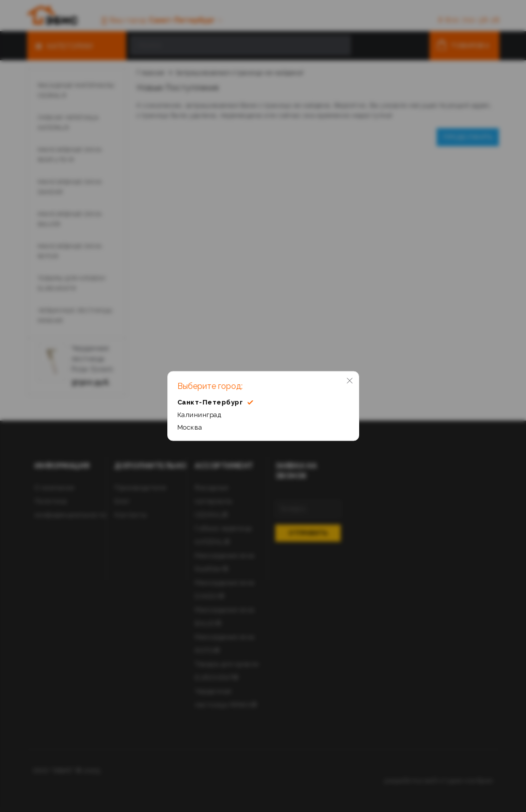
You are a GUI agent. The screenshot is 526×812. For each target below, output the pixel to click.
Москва (190, 427)
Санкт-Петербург (216, 402)
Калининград (199, 415)
